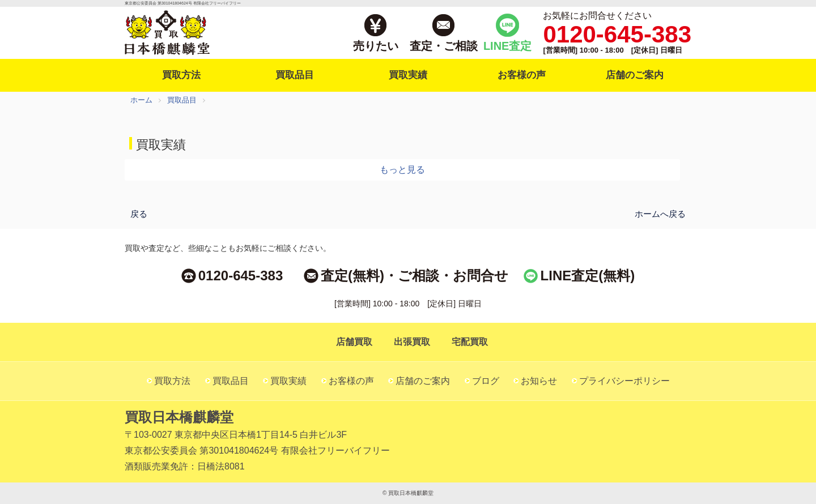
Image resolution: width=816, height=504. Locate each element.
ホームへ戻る (660, 213)
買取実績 (408, 75)
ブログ (486, 381)
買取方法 (181, 75)
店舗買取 (354, 342)
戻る (139, 213)
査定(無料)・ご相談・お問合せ (415, 276)
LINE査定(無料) (588, 276)
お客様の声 (522, 75)
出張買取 (412, 342)
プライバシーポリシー (624, 381)
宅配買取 (470, 342)
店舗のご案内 (635, 75)
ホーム (141, 100)
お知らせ (539, 381)
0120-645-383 (241, 276)
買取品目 (295, 75)
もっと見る (402, 170)
